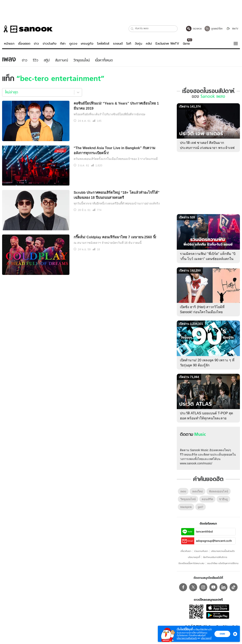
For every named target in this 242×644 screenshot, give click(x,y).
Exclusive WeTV (167, 44)
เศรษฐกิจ (87, 44)
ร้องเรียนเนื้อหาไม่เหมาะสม (191, 563)
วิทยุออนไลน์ (188, 499)
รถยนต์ (118, 44)
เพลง (183, 491)
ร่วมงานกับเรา (201, 551)
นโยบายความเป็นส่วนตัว (223, 551)
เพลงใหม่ (197, 491)
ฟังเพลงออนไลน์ (219, 491)
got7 (200, 507)
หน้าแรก (9, 44)
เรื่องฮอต (24, 44)
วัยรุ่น (138, 44)
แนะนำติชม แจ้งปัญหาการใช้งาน (223, 563)
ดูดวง (73, 44)
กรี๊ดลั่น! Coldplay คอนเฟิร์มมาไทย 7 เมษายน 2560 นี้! (115, 237)
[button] (132, 29)
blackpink (186, 507)
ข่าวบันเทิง (50, 44)
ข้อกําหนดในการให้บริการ (215, 557)
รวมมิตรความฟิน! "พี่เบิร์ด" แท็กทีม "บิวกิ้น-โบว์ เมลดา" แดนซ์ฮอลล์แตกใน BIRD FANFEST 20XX (208, 259)
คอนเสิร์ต (207, 499)
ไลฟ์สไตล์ (103, 44)
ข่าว (36, 44)
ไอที (129, 44)
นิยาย (186, 44)
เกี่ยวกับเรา (186, 551)
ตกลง (222, 634)
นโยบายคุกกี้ (194, 557)
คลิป (149, 44)
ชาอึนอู (223, 499)
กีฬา (63, 44)
